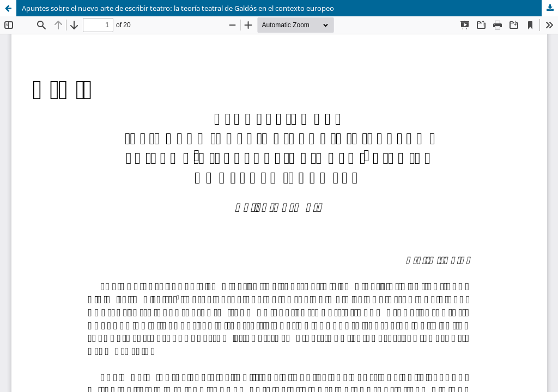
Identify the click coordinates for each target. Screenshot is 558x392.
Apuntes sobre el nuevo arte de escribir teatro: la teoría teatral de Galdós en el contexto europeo (178, 8)
